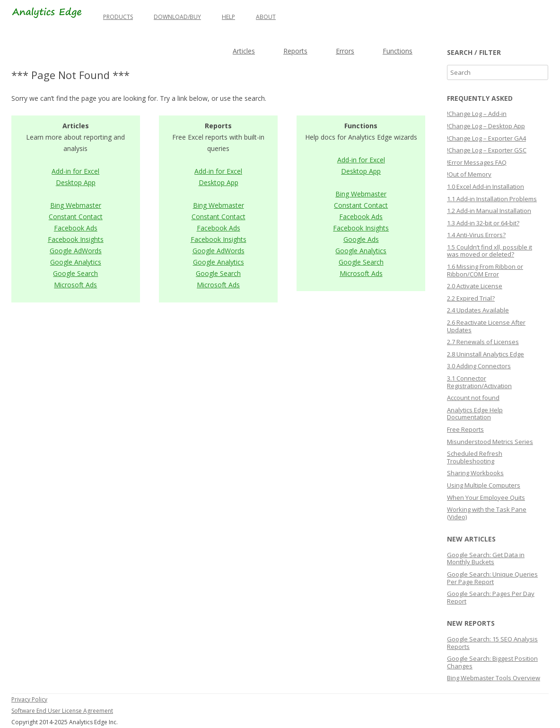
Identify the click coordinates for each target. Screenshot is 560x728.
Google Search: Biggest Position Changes (492, 662)
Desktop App (76, 182)
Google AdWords (76, 251)
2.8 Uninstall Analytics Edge (486, 354)
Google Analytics (76, 262)
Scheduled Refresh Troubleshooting (475, 457)
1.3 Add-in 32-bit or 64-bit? (483, 223)
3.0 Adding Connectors (479, 366)
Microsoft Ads (75, 285)
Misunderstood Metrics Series (490, 442)
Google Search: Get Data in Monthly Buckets (486, 559)
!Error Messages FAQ (477, 162)
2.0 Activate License (475, 286)
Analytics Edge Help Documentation (475, 414)
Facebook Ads (76, 228)
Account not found (473, 398)
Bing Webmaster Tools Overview (494, 678)
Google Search (75, 273)
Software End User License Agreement (62, 711)
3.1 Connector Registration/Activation (479, 382)
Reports (295, 51)
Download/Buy (177, 17)
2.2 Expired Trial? (471, 298)
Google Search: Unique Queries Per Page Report (492, 578)
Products (118, 17)
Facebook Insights (76, 239)
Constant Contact (76, 217)
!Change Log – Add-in (477, 114)
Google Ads (361, 239)
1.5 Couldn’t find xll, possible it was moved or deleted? (490, 251)
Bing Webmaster (76, 205)
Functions (398, 51)
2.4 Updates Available (478, 310)
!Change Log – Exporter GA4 (486, 138)
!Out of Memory (469, 174)
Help (228, 17)
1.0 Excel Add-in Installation (486, 186)
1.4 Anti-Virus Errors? (476, 235)
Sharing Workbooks (475, 473)
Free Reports (465, 429)
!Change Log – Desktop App (486, 126)
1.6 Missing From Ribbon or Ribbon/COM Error (485, 270)
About (266, 17)
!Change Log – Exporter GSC (487, 150)
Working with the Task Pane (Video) (487, 513)
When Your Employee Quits (486, 497)
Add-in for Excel (75, 171)
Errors (345, 51)
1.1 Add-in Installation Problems (492, 199)
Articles (244, 51)
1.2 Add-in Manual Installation (489, 211)
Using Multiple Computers (484, 485)
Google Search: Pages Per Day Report (491, 597)
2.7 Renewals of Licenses (483, 342)
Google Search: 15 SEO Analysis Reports (492, 643)
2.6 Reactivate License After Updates (486, 326)
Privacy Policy (29, 699)
